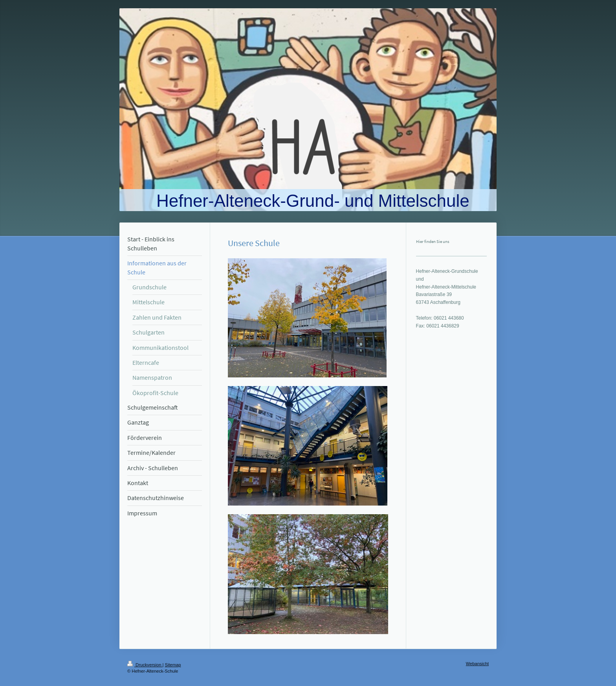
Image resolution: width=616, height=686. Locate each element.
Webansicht (477, 664)
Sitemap (173, 665)
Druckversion (145, 665)
